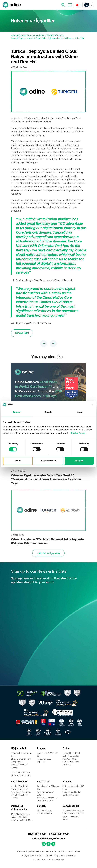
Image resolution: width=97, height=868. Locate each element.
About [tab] (80, 412)
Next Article (53, 344)
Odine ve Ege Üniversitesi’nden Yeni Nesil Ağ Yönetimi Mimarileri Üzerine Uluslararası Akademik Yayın (46, 481)
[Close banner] (93, 405)
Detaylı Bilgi (22, 333)
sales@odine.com (59, 834)
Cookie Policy (78, 433)
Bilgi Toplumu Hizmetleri (69, 851)
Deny (18, 461)
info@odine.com (37, 834)
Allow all (79, 461)
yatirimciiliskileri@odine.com (48, 839)
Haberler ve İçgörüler (34, 35)
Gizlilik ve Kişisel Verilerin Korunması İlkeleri (36, 851)
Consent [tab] (17, 412)
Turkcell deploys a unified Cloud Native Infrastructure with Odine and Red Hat (48, 38)
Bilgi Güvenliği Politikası (65, 856)
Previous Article (44, 344)
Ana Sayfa (16, 35)
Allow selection (48, 461)
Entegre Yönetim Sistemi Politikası (37, 856)
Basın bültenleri (55, 35)
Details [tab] (48, 412)
